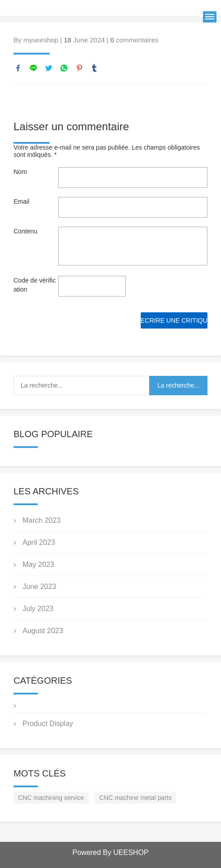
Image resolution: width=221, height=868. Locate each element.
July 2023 (38, 609)
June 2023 (39, 587)
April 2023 (39, 542)
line (33, 68)
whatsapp (64, 68)
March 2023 (42, 520)
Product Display (48, 724)
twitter (49, 68)
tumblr (94, 68)
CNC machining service (51, 798)
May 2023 (38, 564)
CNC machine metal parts (135, 798)
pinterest (79, 68)
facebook (18, 68)
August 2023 (43, 631)
